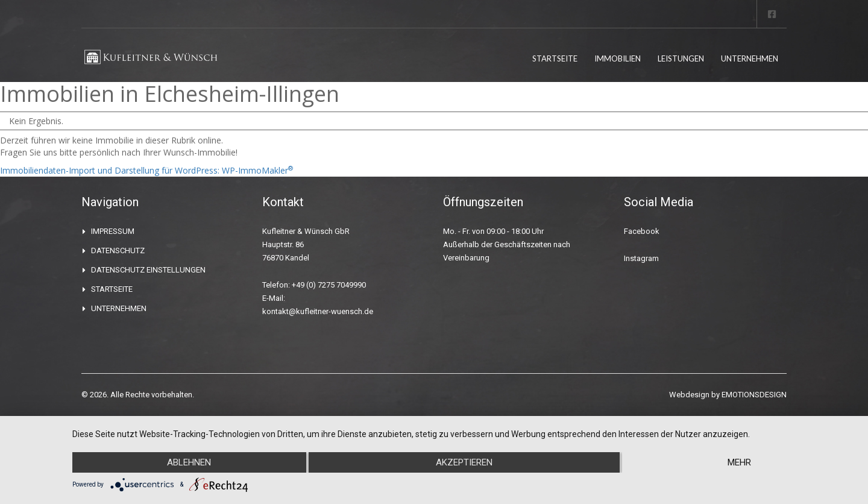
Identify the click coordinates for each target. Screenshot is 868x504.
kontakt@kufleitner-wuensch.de (318, 311)
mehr (739, 462)
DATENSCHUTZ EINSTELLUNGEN (148, 270)
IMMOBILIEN (618, 58)
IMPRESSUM (113, 231)
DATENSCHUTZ (118, 250)
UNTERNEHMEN (750, 58)
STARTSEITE (555, 58)
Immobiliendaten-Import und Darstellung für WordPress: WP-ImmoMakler (146, 170)
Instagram (641, 258)
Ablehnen (189, 462)
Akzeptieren (464, 462)
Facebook (642, 231)
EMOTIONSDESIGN (754, 395)
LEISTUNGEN (681, 58)
